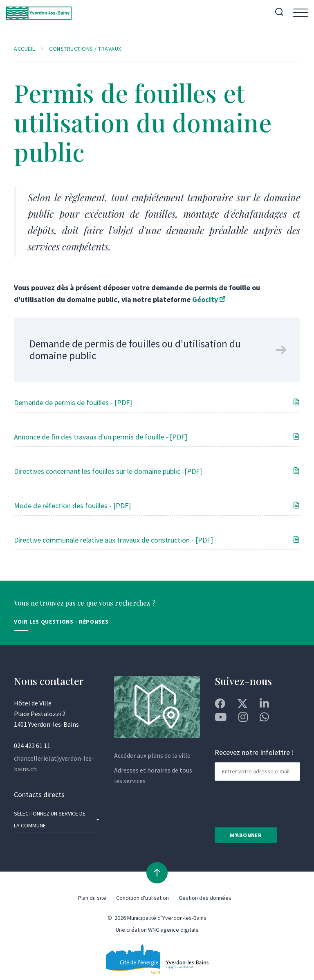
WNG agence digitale (173, 930)
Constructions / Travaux (85, 49)
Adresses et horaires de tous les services (153, 775)
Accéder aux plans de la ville (152, 755)
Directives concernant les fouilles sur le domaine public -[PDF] (108, 471)
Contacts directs (39, 794)
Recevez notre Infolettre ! (254, 752)
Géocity (205, 299)
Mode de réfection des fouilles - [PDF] (72, 506)
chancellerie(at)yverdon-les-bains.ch (54, 764)
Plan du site (92, 898)
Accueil (25, 49)
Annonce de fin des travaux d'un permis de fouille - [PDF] (101, 437)
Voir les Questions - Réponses (61, 622)
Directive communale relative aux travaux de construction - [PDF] (113, 540)
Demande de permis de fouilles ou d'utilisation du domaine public (135, 350)
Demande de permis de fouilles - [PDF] (73, 402)
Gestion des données (205, 898)
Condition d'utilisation (142, 898)
